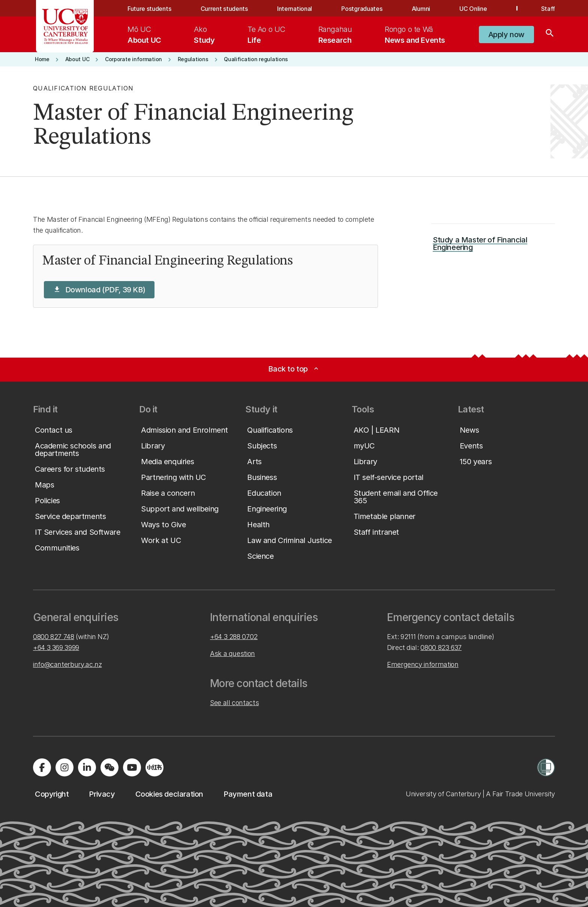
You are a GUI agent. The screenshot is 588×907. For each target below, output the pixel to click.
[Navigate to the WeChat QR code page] (109, 767)
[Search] (550, 35)
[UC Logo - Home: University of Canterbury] (65, 26)
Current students (224, 9)
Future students (149, 9)
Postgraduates (362, 9)
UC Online (473, 9)
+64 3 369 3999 (56, 648)
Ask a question (232, 654)
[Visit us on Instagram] (64, 767)
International (295, 9)
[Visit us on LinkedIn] (87, 767)
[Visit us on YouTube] (132, 767)
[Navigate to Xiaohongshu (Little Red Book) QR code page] (154, 767)
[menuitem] (144, 35)
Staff (548, 9)
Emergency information (423, 664)
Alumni (421, 9)
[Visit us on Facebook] (42, 767)
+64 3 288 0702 (234, 637)
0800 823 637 (441, 648)
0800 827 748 (54, 637)
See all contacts (234, 703)
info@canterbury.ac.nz (67, 664)
